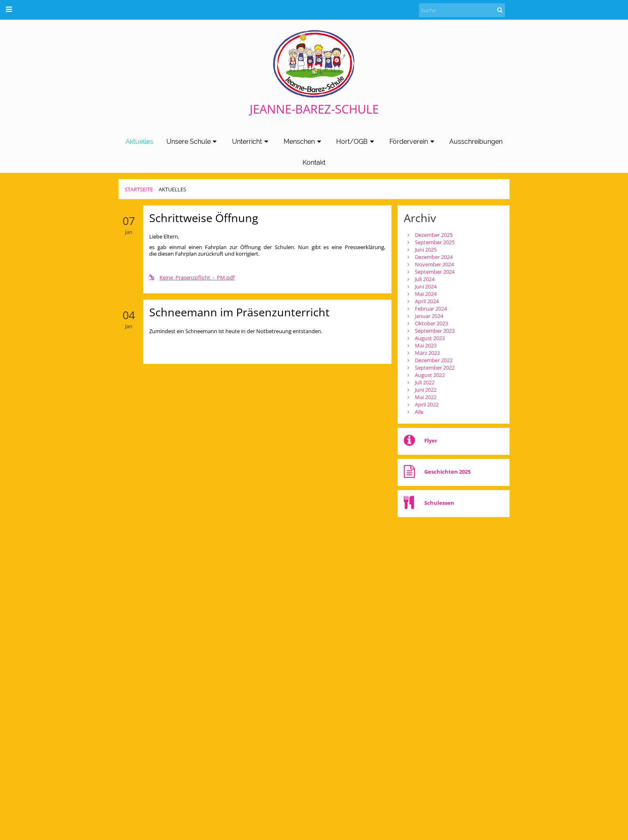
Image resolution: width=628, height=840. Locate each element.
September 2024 (435, 272)
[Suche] (462, 10)
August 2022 (430, 375)
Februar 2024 (431, 309)
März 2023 (427, 353)
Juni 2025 (426, 250)
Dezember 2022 (434, 360)
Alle (419, 412)
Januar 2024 (429, 316)
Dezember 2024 (434, 257)
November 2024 (434, 264)
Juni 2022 (426, 390)
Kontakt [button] (314, 162)
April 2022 (427, 404)
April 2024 (427, 301)
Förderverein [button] (413, 142)
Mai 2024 (426, 294)
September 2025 (435, 242)
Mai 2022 (426, 397)
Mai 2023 (426, 345)
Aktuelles (172, 189)
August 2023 (430, 338)
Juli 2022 (425, 382)
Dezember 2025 (434, 235)
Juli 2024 (425, 279)
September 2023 (435, 331)
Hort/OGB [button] (356, 142)
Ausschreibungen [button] (476, 142)
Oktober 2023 (431, 323)
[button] (9, 9)
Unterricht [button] (251, 142)
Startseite (139, 189)
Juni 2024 (426, 286)
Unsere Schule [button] (193, 142)
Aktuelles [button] (139, 142)
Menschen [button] (304, 142)
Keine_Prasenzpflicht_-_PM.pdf (192, 277)
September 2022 (435, 368)
